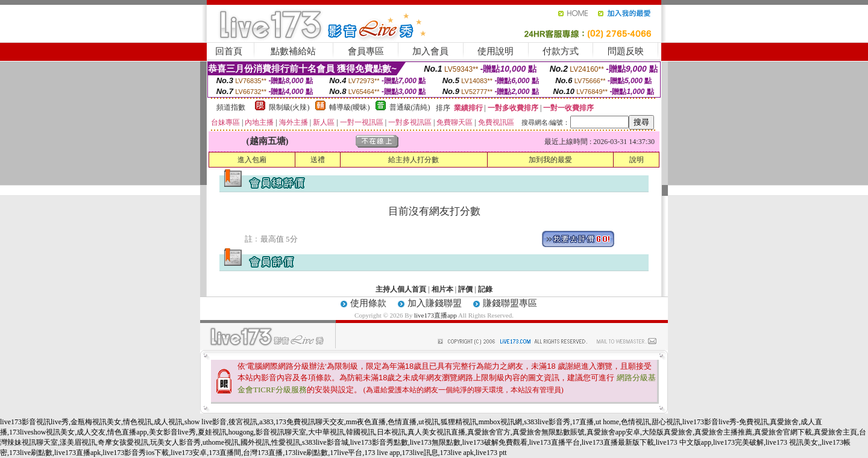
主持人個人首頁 (401, 289)
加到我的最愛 (550, 160)
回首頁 (229, 51)
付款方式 (561, 51)
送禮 (318, 160)
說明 (637, 160)
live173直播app (436, 315)
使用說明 (495, 51)
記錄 (485, 289)
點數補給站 (293, 51)
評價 (465, 289)
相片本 (442, 289)
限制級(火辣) (289, 107)
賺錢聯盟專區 (510, 303)
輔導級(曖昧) (350, 107)
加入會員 (430, 51)
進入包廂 (252, 160)
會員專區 (366, 51)
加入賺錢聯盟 (435, 303)
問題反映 (626, 51)
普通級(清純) (410, 107)
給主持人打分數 (414, 160)
